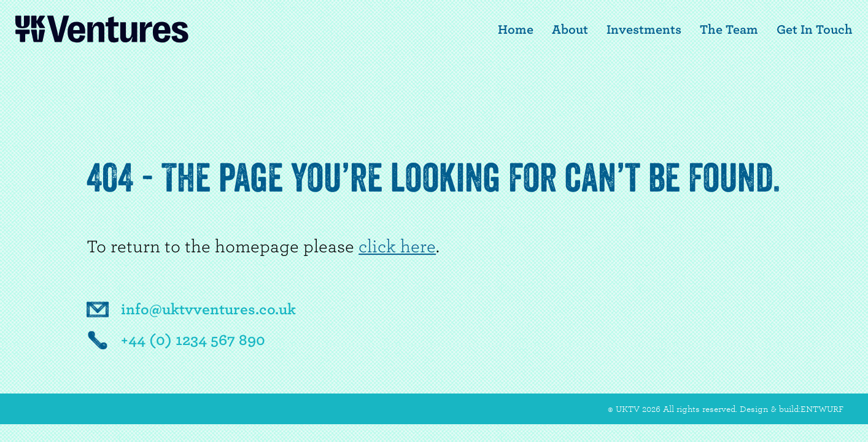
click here (397, 246)
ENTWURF (822, 409)
